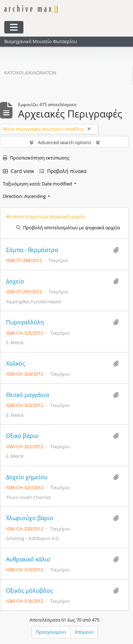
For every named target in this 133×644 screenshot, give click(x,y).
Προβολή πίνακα (63, 171)
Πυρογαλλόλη (25, 322)
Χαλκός (16, 364)
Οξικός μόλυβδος (29, 591)
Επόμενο (84, 632)
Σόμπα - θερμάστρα (32, 250)
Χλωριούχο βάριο (30, 518)
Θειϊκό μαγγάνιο (28, 395)
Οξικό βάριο (22, 436)
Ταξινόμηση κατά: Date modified (38, 184)
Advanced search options (65, 142)
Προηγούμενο (51, 632)
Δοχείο (15, 281)
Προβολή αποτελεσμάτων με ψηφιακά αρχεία (68, 227)
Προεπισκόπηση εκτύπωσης (36, 158)
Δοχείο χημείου (27, 477)
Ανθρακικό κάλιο (28, 559)
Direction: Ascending (25, 196)
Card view (18, 171)
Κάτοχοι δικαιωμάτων (30, 73)
